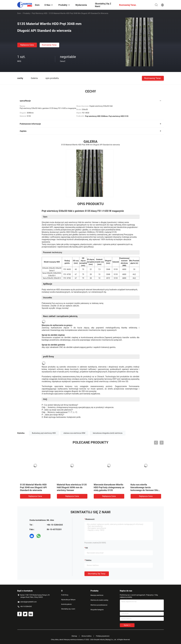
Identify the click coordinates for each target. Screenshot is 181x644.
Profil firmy (65, 595)
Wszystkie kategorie (97, 610)
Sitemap (74, 636)
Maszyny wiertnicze (97, 595)
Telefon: (89, 560)
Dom (19, 13)
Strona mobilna (86, 636)
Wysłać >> (127, 625)
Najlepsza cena (27, 45)
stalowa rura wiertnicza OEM (74, 433)
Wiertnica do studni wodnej (99, 600)
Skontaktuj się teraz (97, 574)
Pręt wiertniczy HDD (40, 13)
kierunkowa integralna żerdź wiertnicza (108, 433)
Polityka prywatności (103, 636)
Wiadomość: (90, 519)
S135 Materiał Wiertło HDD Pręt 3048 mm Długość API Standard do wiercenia (33, 487)
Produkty (27, 13)
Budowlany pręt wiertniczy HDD (44, 433)
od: (87, 548)
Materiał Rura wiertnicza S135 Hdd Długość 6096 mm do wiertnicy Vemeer (72, 487)
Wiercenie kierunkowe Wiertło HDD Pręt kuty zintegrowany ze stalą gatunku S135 (109, 487)
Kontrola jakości (67, 604)
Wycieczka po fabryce (68, 600)
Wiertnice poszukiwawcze (99, 605)
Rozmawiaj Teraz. (49, 45)
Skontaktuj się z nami (68, 609)
